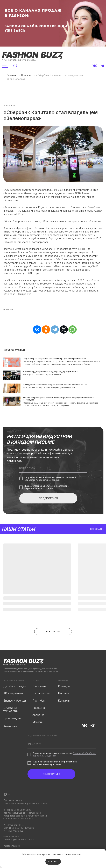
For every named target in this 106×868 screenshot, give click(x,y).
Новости (26, 75)
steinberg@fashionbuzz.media (19, 840)
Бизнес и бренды (15, 701)
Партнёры (39, 701)
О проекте (39, 686)
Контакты (64, 701)
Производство (13, 718)
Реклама (64, 693)
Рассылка (39, 708)
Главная (12, 75)
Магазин (38, 722)
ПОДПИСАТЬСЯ (48, 498)
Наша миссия (41, 693)
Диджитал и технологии (11, 709)
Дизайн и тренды (15, 686)
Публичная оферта (13, 800)
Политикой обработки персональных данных (50, 479)
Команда (64, 686)
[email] (53, 468)
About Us (38, 715)
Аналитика (10, 726)
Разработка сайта (12, 846)
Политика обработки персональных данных (25, 804)
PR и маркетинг (13, 693)
